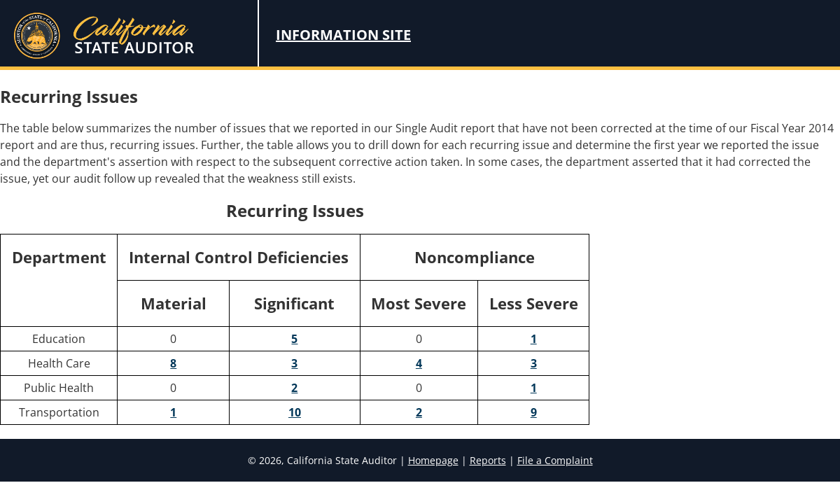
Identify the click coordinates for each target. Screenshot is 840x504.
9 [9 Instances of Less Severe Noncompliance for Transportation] (534, 412)
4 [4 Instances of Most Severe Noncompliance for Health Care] (419, 363)
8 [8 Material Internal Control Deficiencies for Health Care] (173, 363)
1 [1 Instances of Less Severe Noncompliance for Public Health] (534, 388)
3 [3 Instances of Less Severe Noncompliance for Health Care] (534, 363)
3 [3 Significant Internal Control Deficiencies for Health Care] (294, 363)
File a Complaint (555, 460)
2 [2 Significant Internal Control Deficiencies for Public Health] (294, 388)
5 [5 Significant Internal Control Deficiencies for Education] (294, 339)
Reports (488, 460)
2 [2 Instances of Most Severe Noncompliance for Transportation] (419, 412)
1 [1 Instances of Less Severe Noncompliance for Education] (534, 339)
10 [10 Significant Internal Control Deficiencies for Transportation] (295, 412)
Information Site (343, 35)
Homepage (433, 460)
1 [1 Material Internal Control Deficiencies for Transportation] (173, 412)
